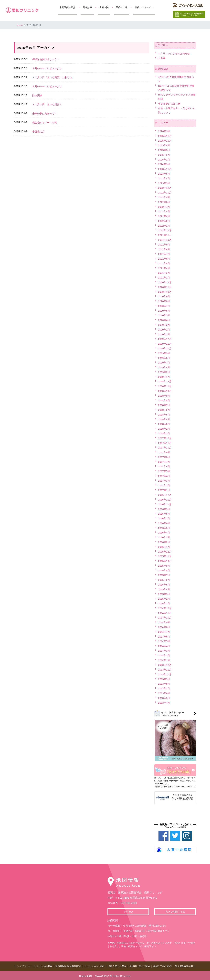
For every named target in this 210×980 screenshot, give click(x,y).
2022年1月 (164, 226)
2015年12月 (165, 552)
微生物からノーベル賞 (45, 122)
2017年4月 (164, 476)
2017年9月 (164, 452)
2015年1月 (164, 603)
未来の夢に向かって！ (45, 113)
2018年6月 (164, 410)
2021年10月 (165, 240)
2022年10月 (165, 193)
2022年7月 (164, 207)
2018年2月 (164, 429)
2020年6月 (164, 311)
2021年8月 (164, 249)
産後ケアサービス (144, 7)
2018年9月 (164, 396)
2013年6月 (164, 693)
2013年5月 (164, 698)
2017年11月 (165, 443)
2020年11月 (165, 287)
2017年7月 (164, 462)
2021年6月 (164, 259)
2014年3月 (164, 651)
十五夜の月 (39, 132)
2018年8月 (164, 400)
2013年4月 (164, 703)
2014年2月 (164, 655)
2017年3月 (164, 481)
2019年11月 (165, 344)
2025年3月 (164, 150)
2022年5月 (164, 211)
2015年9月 (164, 566)
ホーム (21, 25)
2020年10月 (165, 292)
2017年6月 (164, 466)
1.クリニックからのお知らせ (175, 53)
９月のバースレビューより (48, 68)
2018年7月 (164, 405)
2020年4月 (164, 320)
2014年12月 (165, 608)
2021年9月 (164, 245)
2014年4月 (164, 646)
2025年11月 (165, 136)
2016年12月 (165, 495)
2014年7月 (164, 632)
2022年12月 (165, 188)
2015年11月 (165, 556)
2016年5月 (164, 528)
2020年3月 (164, 325)
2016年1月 (164, 547)
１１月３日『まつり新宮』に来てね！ (55, 77)
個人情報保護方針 (184, 966)
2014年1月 (164, 660)
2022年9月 (164, 197)
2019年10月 (165, 348)
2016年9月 (164, 509)
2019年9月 (164, 353)
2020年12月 (165, 282)
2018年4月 (164, 419)
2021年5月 (164, 263)
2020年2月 (164, 330)
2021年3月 (164, 273)
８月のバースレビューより (48, 86)
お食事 (162, 58)
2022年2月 (164, 221)
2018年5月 (164, 415)
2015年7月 (164, 575)
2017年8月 (164, 457)
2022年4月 (164, 216)
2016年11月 (165, 500)
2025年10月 (165, 141)
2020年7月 (164, 306)
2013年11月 (165, 670)
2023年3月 (164, 183)
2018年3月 (164, 424)
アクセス (128, 912)
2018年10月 (165, 391)
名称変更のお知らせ (170, 104)
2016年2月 (164, 542)
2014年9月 (164, 622)
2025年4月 (164, 145)
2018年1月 (164, 433)
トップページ (24, 966)
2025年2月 (164, 155)
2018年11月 (165, 386)
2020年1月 (164, 334)
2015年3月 (164, 594)
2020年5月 (164, 315)
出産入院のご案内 (117, 966)
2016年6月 (164, 523)
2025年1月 (164, 160)
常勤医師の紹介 (67, 7)
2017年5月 (164, 471)
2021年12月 (165, 230)
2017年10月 (165, 448)
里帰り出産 (122, 7)
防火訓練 (38, 95)
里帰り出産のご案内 (140, 966)
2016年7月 (164, 518)
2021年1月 (164, 278)
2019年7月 (164, 363)
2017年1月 (164, 490)
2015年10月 (165, 561)
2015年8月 (164, 570)
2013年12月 (165, 665)
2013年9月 (164, 679)
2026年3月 (164, 131)
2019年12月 (165, 339)
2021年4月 (164, 268)
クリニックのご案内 (94, 966)
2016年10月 (165, 504)
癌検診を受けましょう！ (47, 59)
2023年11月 (165, 169)
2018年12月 (165, 381)
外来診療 (87, 7)
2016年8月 (164, 514)
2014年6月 (164, 637)
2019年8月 (164, 358)
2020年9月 (164, 296)
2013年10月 (165, 674)
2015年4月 (164, 589)
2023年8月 (164, 174)
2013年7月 (164, 688)
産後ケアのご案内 (162, 966)
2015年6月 (164, 580)
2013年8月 (164, 684)
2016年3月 (164, 537)
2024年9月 (164, 164)
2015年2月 (164, 599)
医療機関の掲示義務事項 (68, 966)
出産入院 (104, 7)
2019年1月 (164, 377)
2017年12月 (165, 438)
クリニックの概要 (43, 966)
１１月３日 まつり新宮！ (48, 104)
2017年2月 (164, 485)
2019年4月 (164, 367)
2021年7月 (164, 254)
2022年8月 (164, 202)
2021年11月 (165, 235)
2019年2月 (164, 372)
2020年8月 (164, 301)
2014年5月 (164, 641)
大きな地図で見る (175, 912)
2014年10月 (165, 618)
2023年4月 (164, 178)
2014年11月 (165, 613)
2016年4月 (164, 533)
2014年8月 (164, 627)
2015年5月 (164, 585)
